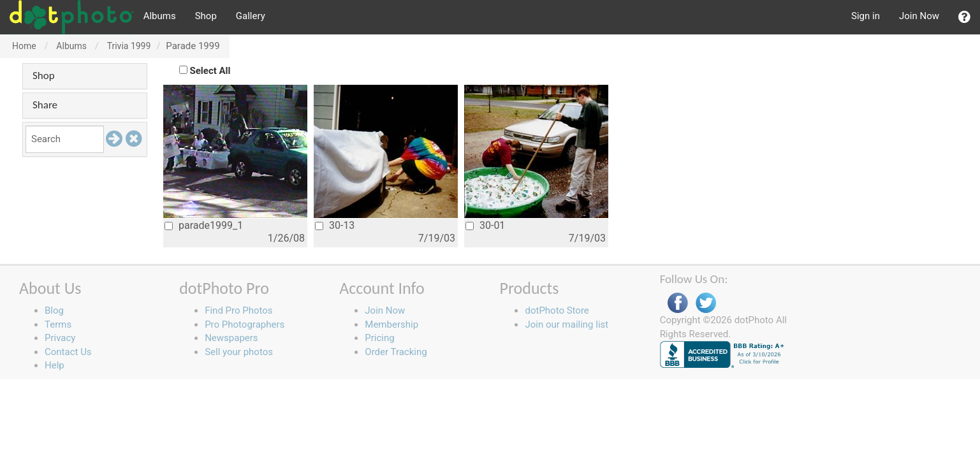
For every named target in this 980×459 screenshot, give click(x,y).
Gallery (251, 16)
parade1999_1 (204, 225)
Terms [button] (58, 324)
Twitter (706, 303)
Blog (54, 310)
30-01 (485, 225)
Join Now (919, 16)
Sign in (866, 16)
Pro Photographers (245, 324)
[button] (964, 17)
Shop (206, 16)
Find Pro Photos (238, 310)
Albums (160, 16)
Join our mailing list (567, 324)
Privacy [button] (60, 338)
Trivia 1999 (129, 46)
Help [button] (55, 365)
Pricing (379, 338)
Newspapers (231, 338)
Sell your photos (239, 352)
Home (24, 46)
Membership (391, 324)
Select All (210, 71)
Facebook (678, 303)
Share (45, 105)
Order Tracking (396, 352)
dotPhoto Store (557, 310)
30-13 (335, 225)
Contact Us (68, 352)
